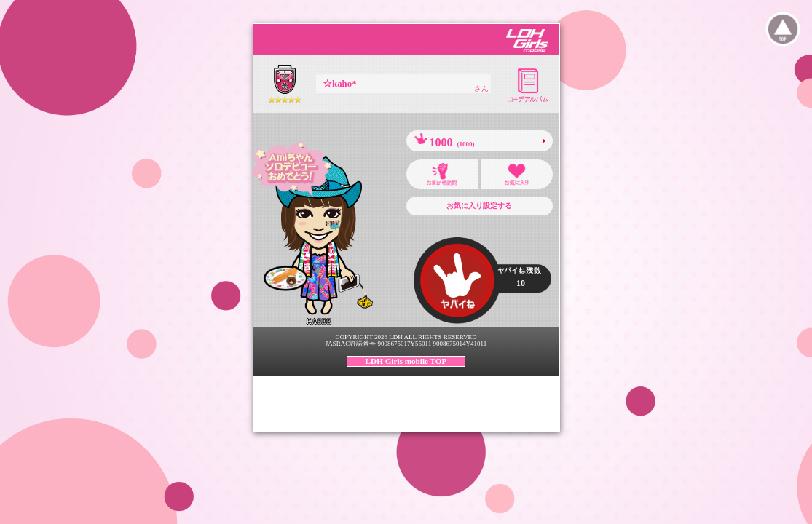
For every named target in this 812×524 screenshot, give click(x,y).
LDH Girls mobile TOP (406, 361)
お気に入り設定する (479, 206)
